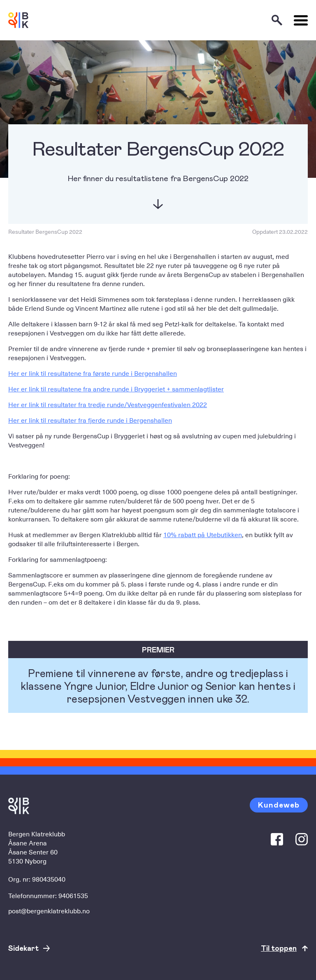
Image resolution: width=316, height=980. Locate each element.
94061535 (73, 895)
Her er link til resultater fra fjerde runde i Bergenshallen (90, 420)
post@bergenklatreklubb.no (49, 910)
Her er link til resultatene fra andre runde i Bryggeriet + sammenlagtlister (116, 389)
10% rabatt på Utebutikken (203, 534)
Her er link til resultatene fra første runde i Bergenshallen (93, 373)
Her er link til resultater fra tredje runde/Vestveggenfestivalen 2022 (108, 404)
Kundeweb (279, 804)
